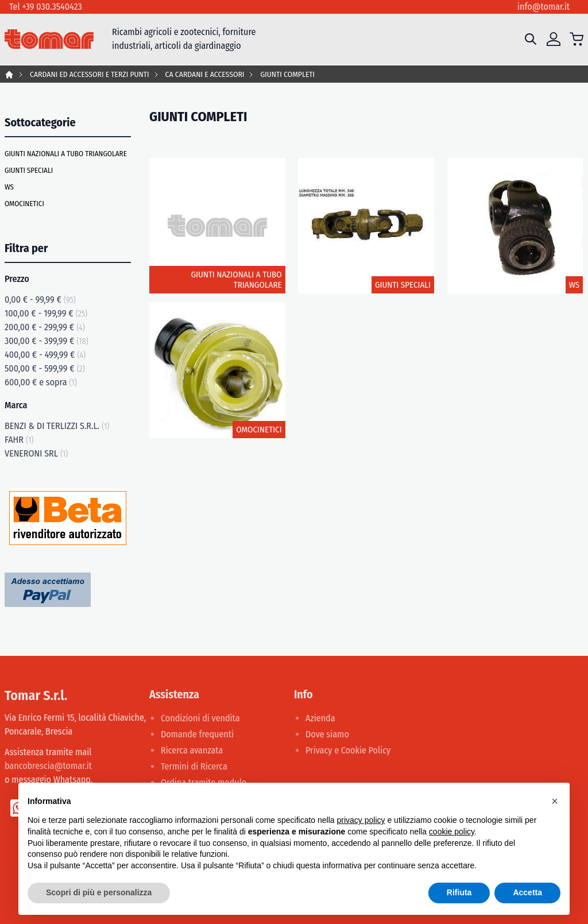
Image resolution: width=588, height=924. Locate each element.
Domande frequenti (197, 734)
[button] (555, 801)
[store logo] (49, 39)
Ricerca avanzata (192, 750)
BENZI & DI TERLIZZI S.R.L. (57, 426)
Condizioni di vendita (200, 718)
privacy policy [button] (361, 820)
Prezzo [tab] (17, 279)
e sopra (41, 382)
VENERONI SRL (36, 453)
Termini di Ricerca (194, 766)
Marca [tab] (16, 405)
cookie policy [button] (452, 832)
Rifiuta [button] (459, 892)
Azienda (320, 718)
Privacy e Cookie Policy (348, 750)
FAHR (19, 440)
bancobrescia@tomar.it (48, 766)
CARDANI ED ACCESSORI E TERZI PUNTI (90, 74)
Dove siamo (327, 734)
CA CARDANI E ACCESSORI (205, 74)
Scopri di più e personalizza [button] (99, 892)
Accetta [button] (527, 892)
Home (9, 75)
